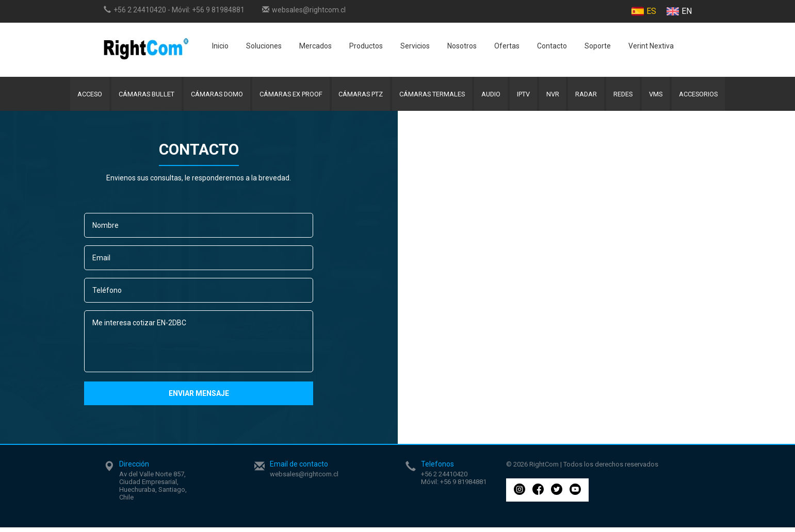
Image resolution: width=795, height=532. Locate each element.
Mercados (315, 46)
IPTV (526, 96)
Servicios (415, 46)
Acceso (79, 96)
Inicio (220, 46)
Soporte (598, 46)
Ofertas (507, 46)
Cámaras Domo (210, 96)
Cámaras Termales (431, 96)
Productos (366, 46)
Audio (492, 96)
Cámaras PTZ (358, 96)
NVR (556, 96)
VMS (665, 96)
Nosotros (462, 46)
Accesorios (709, 96)
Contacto (552, 46)
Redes (630, 96)
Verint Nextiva (651, 46)
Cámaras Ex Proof (286, 96)
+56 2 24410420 (140, 10)
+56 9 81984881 (218, 10)
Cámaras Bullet (138, 96)
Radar (591, 96)
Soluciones (264, 46)
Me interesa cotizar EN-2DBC (199, 346)
